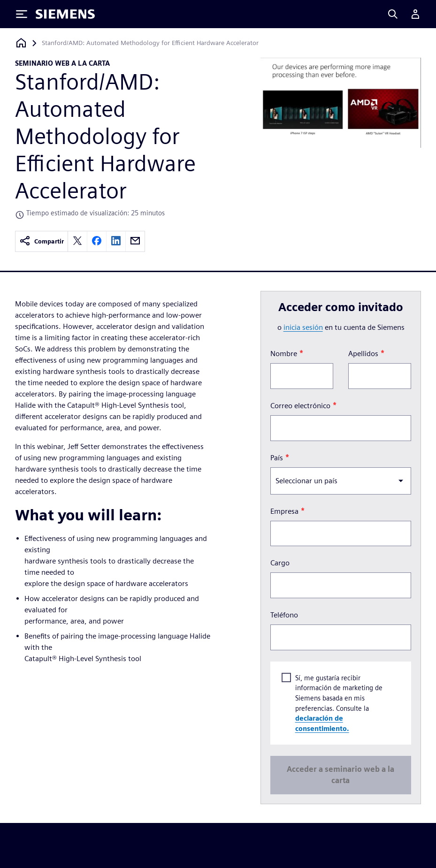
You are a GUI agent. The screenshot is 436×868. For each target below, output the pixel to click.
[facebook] (97, 241)
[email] (135, 241)
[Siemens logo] (65, 14)
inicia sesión (303, 327)
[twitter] (77, 241)
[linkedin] (116, 241)
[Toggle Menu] (22, 14)
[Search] (393, 14)
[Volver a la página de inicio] (21, 43)
